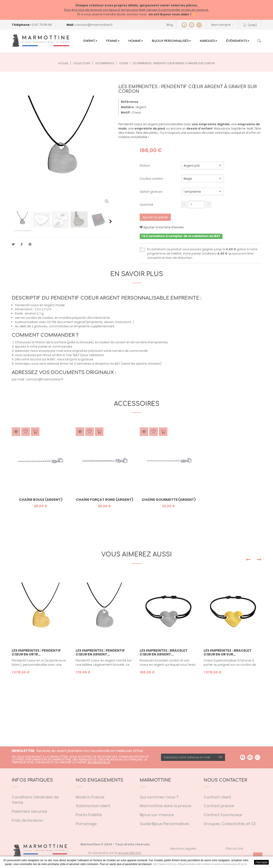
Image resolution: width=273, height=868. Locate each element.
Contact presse (219, 806)
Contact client (217, 797)
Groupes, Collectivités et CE (230, 824)
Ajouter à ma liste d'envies (162, 227)
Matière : (128, 107)
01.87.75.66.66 (42, 25)
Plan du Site (235, 849)
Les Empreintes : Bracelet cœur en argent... (164, 652)
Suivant (111, 221)
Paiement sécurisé (29, 811)
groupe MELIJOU (129, 853)
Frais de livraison (27, 820)
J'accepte (261, 862)
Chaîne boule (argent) (41, 500)
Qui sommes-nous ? (159, 797)
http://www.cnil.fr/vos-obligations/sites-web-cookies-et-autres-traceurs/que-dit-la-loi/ (200, 864)
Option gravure (151, 192)
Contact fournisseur (223, 815)
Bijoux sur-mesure (157, 815)
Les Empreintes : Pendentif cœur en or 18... (36, 652)
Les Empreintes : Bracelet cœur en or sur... (228, 652)
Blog (170, 25)
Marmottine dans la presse (165, 806)
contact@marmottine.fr (94, 25)
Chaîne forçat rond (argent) (105, 500)
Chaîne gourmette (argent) (169, 500)
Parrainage (86, 824)
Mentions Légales (183, 849)
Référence (130, 102)
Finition (145, 166)
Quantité (146, 205)
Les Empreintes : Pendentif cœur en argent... (100, 652)
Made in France (90, 797)
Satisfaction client (93, 806)
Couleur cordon (152, 179)
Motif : (126, 112)
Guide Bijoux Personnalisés (165, 824)
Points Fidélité (89, 815)
